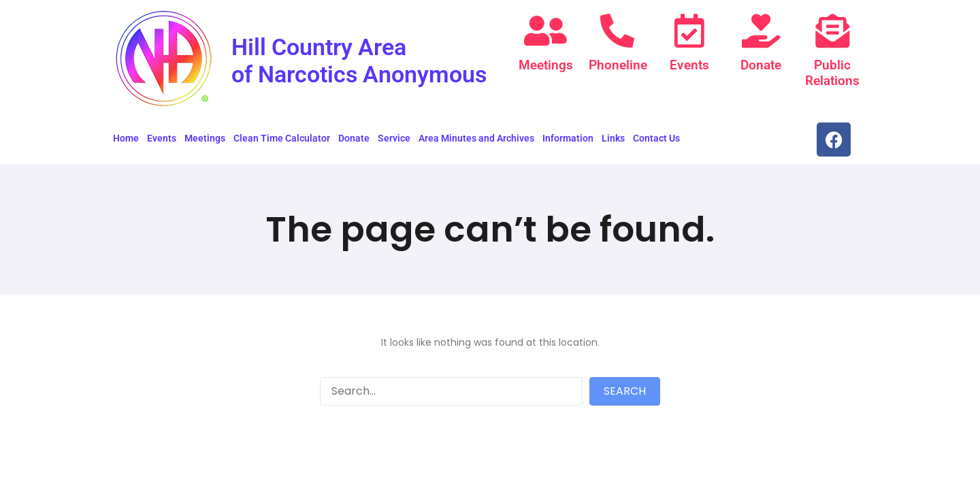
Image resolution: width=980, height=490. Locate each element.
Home (126, 144)
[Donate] (761, 31)
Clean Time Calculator (282, 144)
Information (568, 144)
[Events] (689, 31)
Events (689, 65)
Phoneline (617, 65)
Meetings (546, 65)
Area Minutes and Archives (476, 144)
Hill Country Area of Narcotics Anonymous (334, 73)
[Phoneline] (617, 31)
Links (613, 144)
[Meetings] (546, 31)
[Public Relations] (832, 31)
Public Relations (832, 72)
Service (394, 144)
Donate (761, 65)
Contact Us (656, 144)
